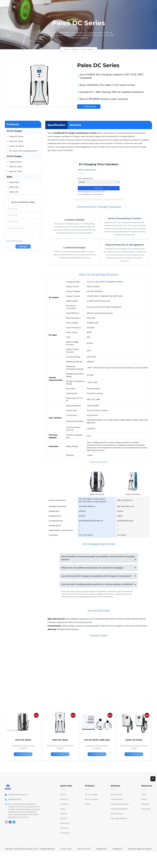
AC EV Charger (14, 156)
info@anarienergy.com (18, 795)
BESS (9, 177)
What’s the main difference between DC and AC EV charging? (92, 568)
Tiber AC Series (16, 167)
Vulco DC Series (16, 141)
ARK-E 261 (14, 192)
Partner (64, 814)
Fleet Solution (117, 799)
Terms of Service (84, 849)
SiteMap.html (101, 849)
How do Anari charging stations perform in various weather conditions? (97, 584)
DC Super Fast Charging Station (23, 151)
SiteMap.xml (117, 849)
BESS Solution (117, 814)
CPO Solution (117, 795)
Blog (143, 795)
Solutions (64, 804)
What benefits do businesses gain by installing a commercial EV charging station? (98, 558)
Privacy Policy (66, 849)
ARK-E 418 (14, 187)
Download (146, 809)
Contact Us (65, 833)
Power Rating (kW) (85, 178)
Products (13, 124)
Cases (63, 809)
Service (63, 818)
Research (145, 804)
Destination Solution (120, 804)
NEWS (144, 799)
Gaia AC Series (15, 162)
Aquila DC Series (16, 136)
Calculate (99, 188)
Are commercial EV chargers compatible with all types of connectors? (96, 576)
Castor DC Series (17, 146)
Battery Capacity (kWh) (87, 170)
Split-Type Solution (119, 818)
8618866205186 (15, 799)
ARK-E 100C (14, 182)
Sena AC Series (16, 171)
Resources (65, 823)
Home (67, 49)
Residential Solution (120, 809)
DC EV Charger (14, 131)
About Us (64, 828)
